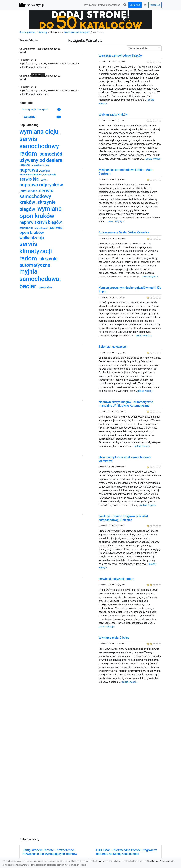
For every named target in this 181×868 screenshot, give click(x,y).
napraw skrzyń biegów (41, 222)
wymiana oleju (40, 132)
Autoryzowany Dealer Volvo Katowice (124, 232)
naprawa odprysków (41, 185)
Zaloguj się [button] (155, 5)
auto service (29, 191)
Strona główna (27, 32)
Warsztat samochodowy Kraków (120, 56)
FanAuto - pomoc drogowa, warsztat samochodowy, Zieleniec (123, 518)
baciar (44, 180)
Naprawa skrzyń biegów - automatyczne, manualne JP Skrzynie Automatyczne (126, 404)
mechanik (26, 228)
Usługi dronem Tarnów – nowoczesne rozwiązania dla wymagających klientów (50, 852)
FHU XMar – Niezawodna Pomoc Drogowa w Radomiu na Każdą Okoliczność (126, 852)
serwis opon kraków (41, 230)
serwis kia (30, 179)
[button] (125, 5)
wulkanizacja (32, 238)
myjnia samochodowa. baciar (40, 279)
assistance (38, 165)
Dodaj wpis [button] (135, 5)
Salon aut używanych (113, 347)
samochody (50, 175)
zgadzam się (103, 861)
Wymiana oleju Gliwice (114, 638)
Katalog (43, 32)
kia (48, 165)
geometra (45, 287)
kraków (26, 165)
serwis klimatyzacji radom (116, 579)
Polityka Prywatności (161, 861)
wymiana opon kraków (41, 212)
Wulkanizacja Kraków (113, 115)
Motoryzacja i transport (77, 32)
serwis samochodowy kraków (36, 196)
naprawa (29, 170)
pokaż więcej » (154, 159)
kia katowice (42, 228)
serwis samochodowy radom (39, 146)
